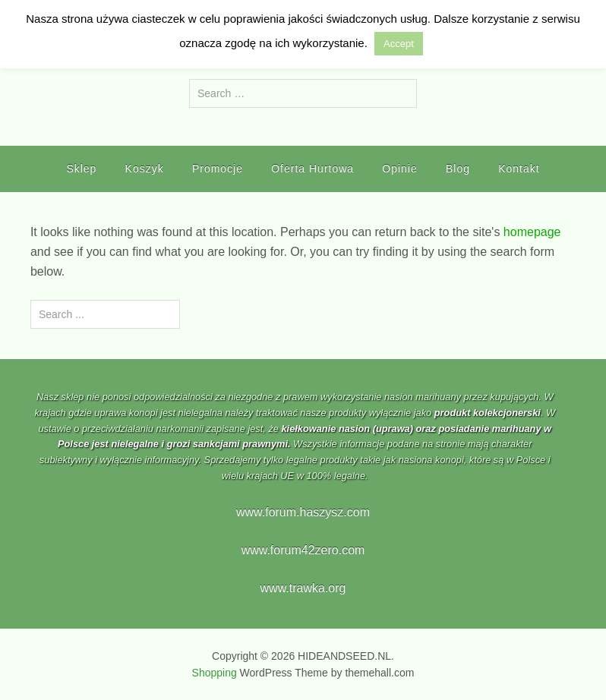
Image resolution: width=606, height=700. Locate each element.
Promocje (218, 169)
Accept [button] (399, 44)
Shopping (215, 673)
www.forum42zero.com (303, 550)
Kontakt (519, 169)
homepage (532, 232)
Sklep (81, 169)
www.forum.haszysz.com (303, 512)
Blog (458, 169)
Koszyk (145, 169)
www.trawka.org (303, 588)
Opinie (399, 169)
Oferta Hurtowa (312, 169)
